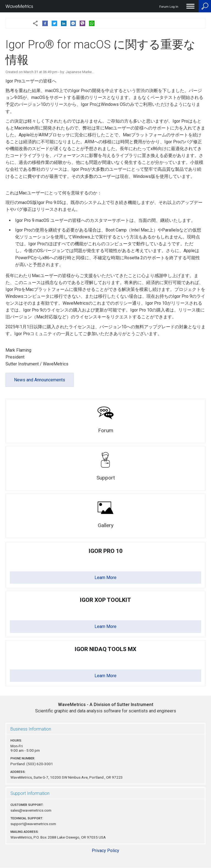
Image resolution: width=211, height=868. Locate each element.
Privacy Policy (105, 851)
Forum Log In (169, 7)
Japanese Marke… (80, 72)
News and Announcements (40, 380)
